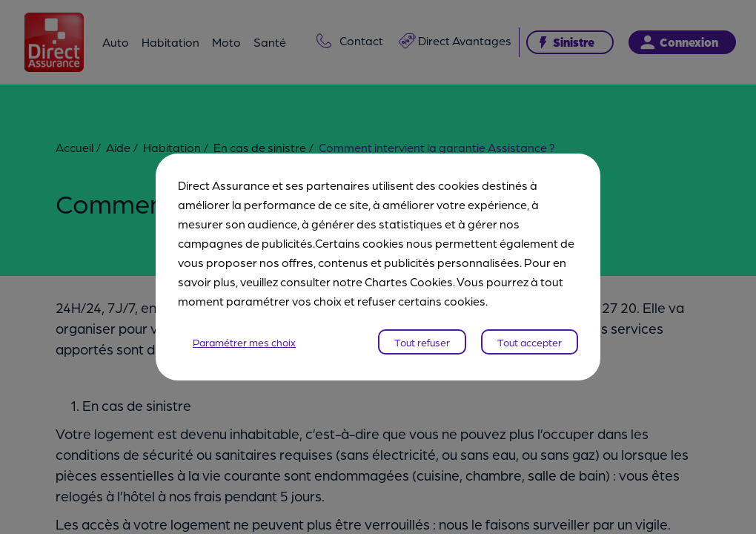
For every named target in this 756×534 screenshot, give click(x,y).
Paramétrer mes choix (244, 342)
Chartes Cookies (409, 281)
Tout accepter (530, 342)
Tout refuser (422, 342)
